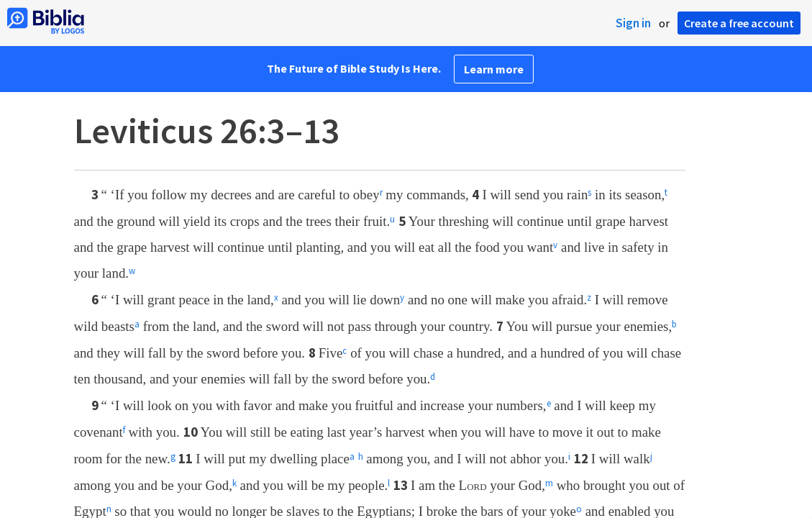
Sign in (633, 23)
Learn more (494, 69)
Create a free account (739, 23)
